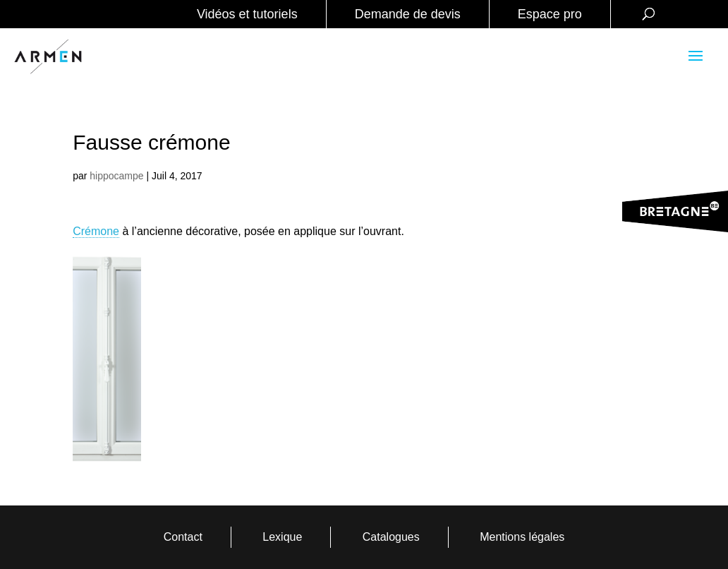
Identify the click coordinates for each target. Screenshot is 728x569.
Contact (183, 537)
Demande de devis (408, 14)
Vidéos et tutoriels (247, 14)
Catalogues (391, 537)
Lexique (282, 537)
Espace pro (550, 14)
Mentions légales (522, 537)
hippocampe (116, 176)
